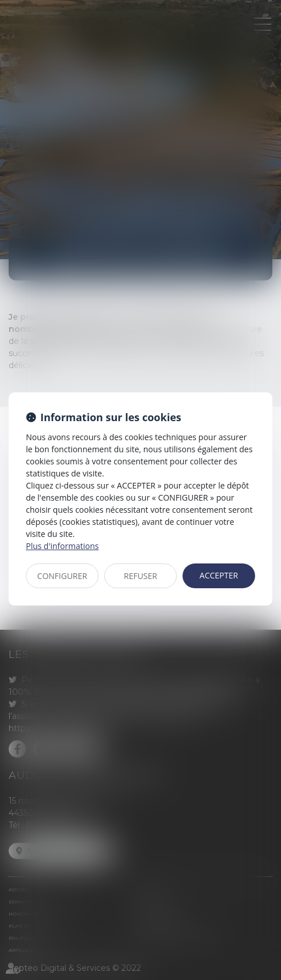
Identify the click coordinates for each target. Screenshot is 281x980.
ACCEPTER (219, 575)
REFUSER (140, 576)
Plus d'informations (62, 546)
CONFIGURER (62, 576)
